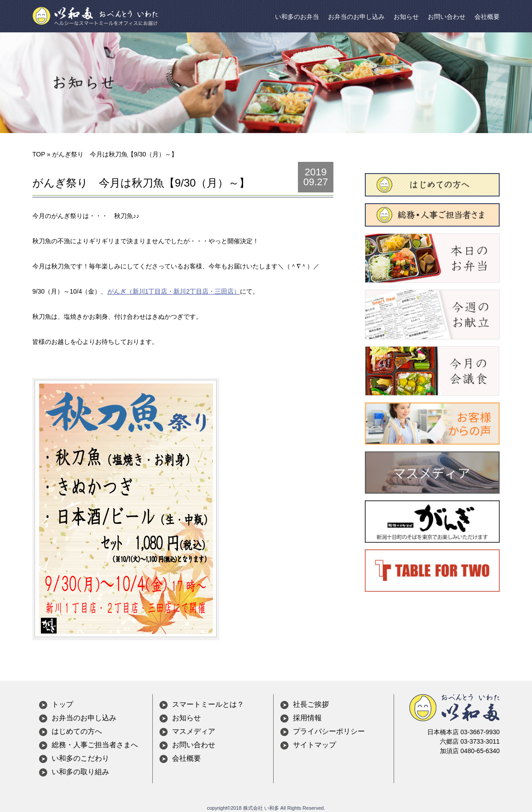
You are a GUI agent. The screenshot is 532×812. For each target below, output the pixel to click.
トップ (62, 705)
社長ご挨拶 (311, 705)
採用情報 (307, 718)
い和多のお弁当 (297, 17)
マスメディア (194, 732)
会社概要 (487, 17)
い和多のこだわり (80, 759)
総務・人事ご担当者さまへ (95, 745)
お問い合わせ (447, 17)
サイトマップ (315, 745)
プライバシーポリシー (329, 732)
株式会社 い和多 (261, 808)
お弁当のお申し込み (356, 17)
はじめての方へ (77, 732)
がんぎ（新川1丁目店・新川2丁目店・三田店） (174, 291)
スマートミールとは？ (208, 705)
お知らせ (406, 17)
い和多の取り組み (80, 772)
